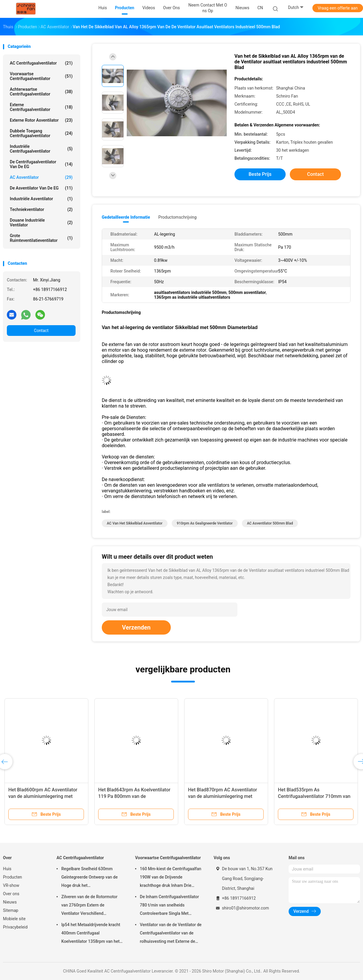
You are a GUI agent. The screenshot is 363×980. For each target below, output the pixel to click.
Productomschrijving (177, 217)
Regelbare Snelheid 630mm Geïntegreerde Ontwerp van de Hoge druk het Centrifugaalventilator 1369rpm (90, 878)
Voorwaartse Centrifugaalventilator (41, 76)
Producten (12, 877)
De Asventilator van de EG (41, 188)
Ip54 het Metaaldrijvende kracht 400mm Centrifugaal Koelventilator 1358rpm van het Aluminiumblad (91, 934)
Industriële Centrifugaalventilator (41, 149)
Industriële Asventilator (41, 199)
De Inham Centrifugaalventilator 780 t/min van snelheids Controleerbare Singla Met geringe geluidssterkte (169, 906)
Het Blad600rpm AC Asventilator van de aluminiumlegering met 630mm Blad (43, 796)
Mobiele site (14, 919)
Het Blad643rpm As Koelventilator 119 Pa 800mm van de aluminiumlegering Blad (134, 796)
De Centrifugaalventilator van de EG (41, 164)
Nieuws (10, 902)
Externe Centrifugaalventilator (41, 107)
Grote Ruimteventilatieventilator (41, 238)
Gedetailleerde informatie (126, 217)
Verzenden (136, 627)
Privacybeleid (15, 927)
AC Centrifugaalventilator (41, 63)
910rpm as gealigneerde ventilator (205, 523)
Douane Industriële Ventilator (41, 223)
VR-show (11, 885)
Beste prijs (260, 174)
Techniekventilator (41, 209)
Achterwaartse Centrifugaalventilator (41, 92)
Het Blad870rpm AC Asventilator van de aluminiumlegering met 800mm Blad (223, 796)
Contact (41, 331)
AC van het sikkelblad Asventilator (135, 523)
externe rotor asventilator (41, 120)
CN (260, 8)
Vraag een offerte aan (338, 8)
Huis (7, 869)
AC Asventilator (41, 177)
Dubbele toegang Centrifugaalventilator (41, 133)
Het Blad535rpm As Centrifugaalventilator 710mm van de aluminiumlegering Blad (314, 796)
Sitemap (11, 910)
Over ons (11, 894)
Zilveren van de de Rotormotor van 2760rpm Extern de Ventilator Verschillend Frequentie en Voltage (89, 906)
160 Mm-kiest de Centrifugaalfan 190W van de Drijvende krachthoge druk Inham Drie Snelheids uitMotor (170, 878)
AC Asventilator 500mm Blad (270, 523)
